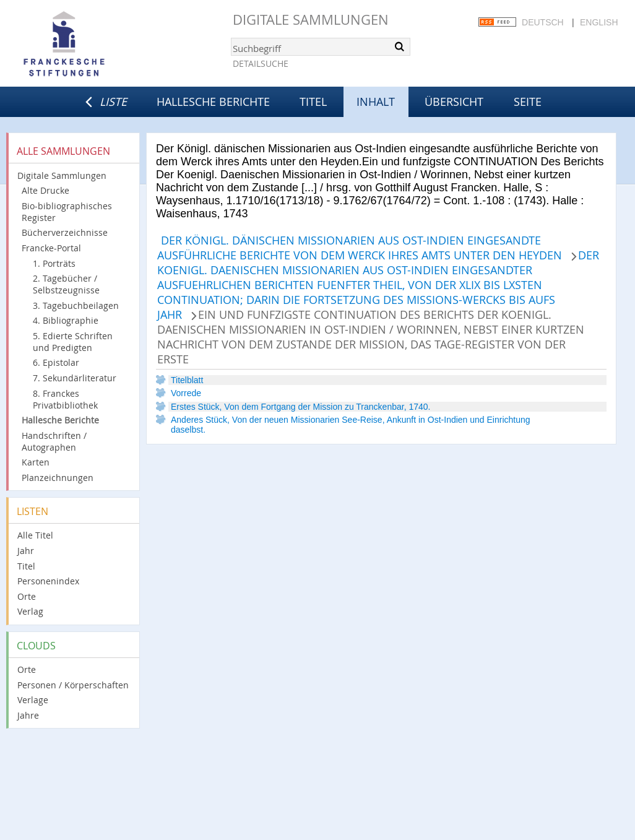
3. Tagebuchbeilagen (76, 305)
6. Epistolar (56, 362)
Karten (36, 462)
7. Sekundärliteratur (75, 378)
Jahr (26, 551)
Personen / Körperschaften (73, 685)
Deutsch (543, 22)
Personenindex (48, 581)
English (599, 22)
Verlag (30, 611)
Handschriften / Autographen (54, 441)
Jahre (28, 715)
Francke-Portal (51, 248)
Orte (27, 596)
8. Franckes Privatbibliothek (65, 399)
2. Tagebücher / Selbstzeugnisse (66, 284)
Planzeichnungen (58, 478)
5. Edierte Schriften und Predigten (73, 342)
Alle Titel (35, 535)
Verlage (33, 700)
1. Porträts (54, 263)
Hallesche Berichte (213, 102)
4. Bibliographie (66, 320)
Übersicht (454, 102)
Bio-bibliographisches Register (67, 212)
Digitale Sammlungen (311, 19)
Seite (528, 102)
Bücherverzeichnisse (65, 232)
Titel (313, 102)
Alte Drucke (45, 190)
